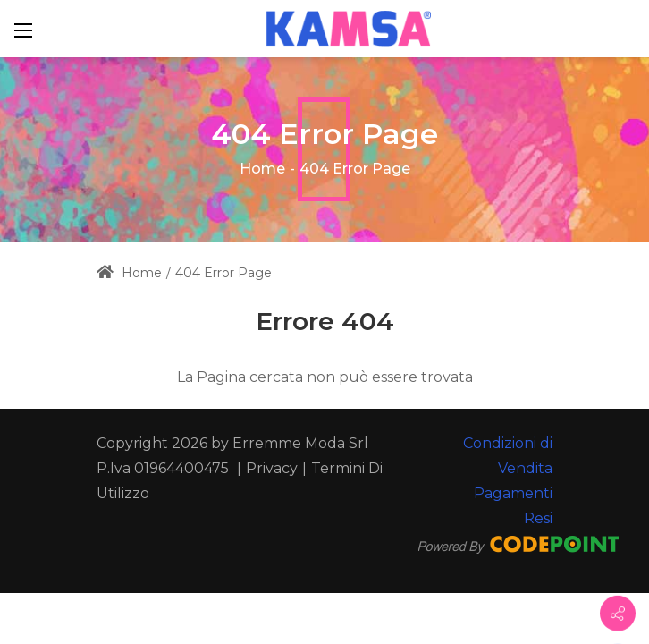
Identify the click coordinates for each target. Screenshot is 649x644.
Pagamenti (513, 493)
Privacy (272, 468)
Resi (538, 518)
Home (262, 169)
